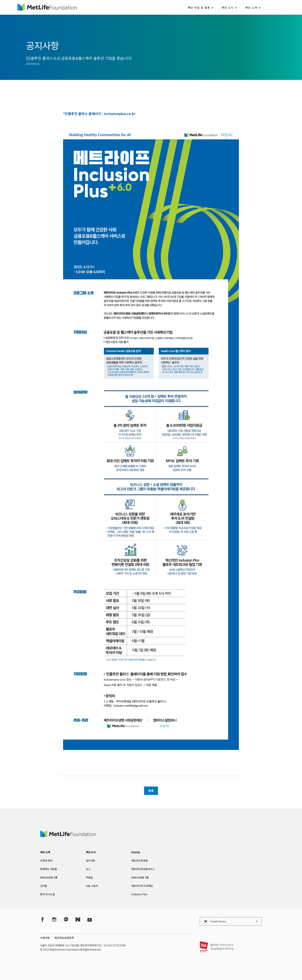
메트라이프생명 (140, 860)
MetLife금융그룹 (49, 877)
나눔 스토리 (92, 886)
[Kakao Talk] (66, 920)
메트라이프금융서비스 (143, 869)
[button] (202, 7)
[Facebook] (42, 920)
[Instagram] (54, 920)
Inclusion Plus (139, 894)
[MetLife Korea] (68, 836)
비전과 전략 (46, 860)
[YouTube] (90, 920)
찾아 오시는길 (47, 894)
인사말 (44, 886)
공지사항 (90, 860)
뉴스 (88, 869)
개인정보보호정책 (64, 938)
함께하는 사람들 (49, 869)
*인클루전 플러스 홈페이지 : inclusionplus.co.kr (99, 114)
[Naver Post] (78, 920)
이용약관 (45, 938)
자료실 (89, 877)
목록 (151, 791)
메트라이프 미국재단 (142, 886)
